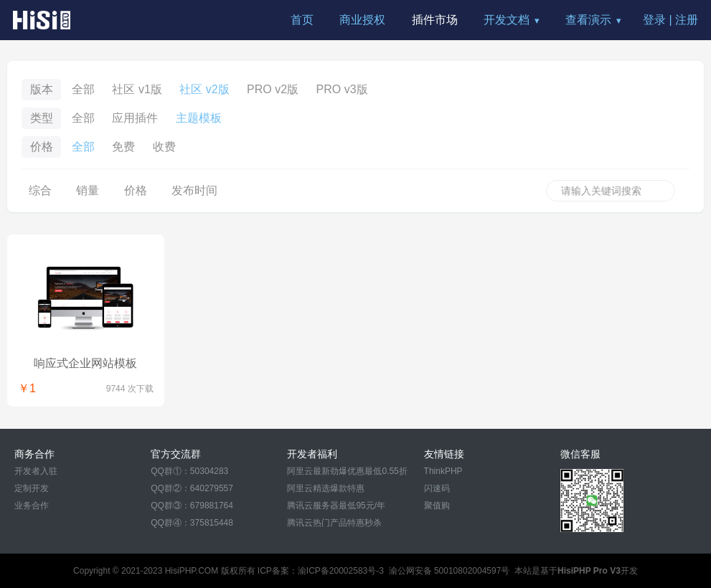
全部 (83, 89)
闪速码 (437, 488)
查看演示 (588, 20)
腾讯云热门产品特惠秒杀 (334, 523)
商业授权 (362, 20)
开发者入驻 (36, 471)
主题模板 (199, 118)
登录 (654, 20)
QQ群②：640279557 (192, 488)
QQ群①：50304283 (189, 471)
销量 (88, 190)
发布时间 (194, 190)
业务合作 (32, 506)
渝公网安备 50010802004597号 (449, 571)
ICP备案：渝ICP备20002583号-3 (321, 571)
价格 (136, 190)
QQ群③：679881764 (192, 506)
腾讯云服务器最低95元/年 (336, 506)
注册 (687, 20)
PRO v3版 (342, 89)
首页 (302, 20)
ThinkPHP (443, 471)
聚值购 (437, 506)
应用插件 (135, 118)
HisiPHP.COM (192, 571)
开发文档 (507, 20)
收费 (164, 147)
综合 (40, 190)
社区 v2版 (204, 89)
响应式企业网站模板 (85, 363)
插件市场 (435, 20)
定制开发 (32, 488)
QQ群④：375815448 (192, 523)
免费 (123, 147)
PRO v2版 (273, 89)
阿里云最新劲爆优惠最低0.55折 (347, 471)
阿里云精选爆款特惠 (326, 488)
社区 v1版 (137, 89)
